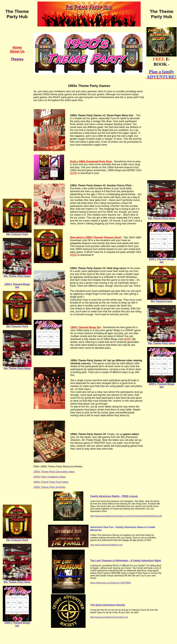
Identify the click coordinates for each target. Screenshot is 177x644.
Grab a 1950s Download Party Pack (91, 161)
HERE (73, 173)
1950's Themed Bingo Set (86, 327)
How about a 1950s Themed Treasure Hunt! (96, 237)
